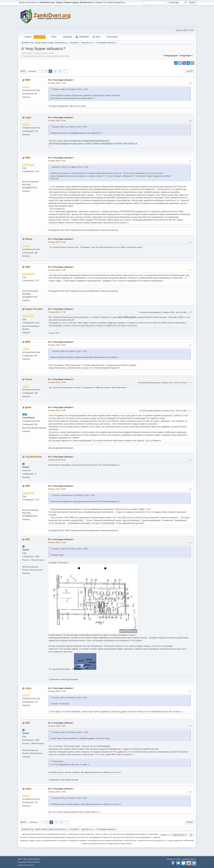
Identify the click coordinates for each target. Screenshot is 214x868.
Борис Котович (34, 309)
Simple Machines (34, 859)
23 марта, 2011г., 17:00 (57, 270)
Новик (29, 239)
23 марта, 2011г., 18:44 (57, 382)
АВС (27, 539)
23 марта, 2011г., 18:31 (57, 345)
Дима (28, 407)
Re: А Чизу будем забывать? (61, 80)
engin (28, 117)
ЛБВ (27, 158)
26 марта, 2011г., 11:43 (57, 542)
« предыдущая (170, 55)
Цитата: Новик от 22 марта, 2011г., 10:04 (70, 167)
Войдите (99, 2)
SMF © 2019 (22, 859)
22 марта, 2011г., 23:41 (57, 161)
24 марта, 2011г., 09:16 (57, 460)
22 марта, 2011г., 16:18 (57, 83)
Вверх (23, 822)
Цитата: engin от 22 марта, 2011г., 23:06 (70, 549)
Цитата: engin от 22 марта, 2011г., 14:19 (70, 89)
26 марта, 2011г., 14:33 (57, 726)
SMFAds (21, 865)
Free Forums (30, 865)
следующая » (186, 55)
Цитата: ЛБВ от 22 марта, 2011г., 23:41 (70, 351)
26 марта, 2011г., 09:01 (57, 489)
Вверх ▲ (193, 859)
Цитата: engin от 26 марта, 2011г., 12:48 (70, 732)
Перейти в (165, 835)
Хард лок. (112, 323)
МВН (28, 80)
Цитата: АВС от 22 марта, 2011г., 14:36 (70, 127)
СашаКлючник (33, 457)
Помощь (170, 859)
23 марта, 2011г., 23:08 (57, 410)
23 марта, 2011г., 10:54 (57, 242)
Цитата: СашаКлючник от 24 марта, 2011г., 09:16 (74, 495)
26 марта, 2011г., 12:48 (57, 691)
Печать (190, 71)
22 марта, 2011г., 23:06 (57, 120)
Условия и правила (181, 859)
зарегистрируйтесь (116, 2)
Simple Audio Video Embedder (29, 862)
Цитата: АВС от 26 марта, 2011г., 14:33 (70, 798)
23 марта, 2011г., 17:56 (57, 312)
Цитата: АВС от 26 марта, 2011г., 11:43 (70, 697)
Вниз (23, 71)
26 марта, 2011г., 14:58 (57, 792)
